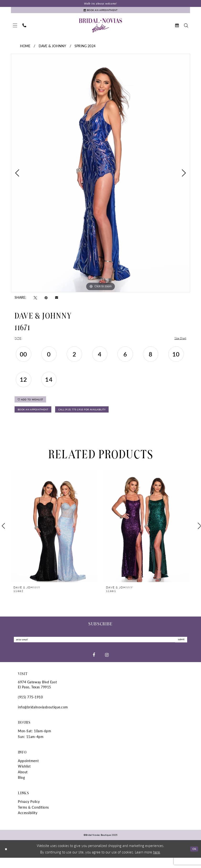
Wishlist (24, 776)
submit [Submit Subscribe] (179, 649)
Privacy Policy (29, 812)
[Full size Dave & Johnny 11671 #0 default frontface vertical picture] (100, 176)
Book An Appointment (38, 417)
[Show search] (186, 28)
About (23, 782)
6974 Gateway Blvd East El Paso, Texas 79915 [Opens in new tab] (37, 695)
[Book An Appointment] (100, 12)
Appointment (28, 771)
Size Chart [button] (179, 341)
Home (25, 49)
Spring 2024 (85, 49)
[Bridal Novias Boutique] (100, 28)
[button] (15, 28)
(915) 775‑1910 (30, 707)
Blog (21, 788)
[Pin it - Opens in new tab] (46, 300)
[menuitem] (15, 28)
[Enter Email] (100, 649)
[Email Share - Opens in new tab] (57, 300)
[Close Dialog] (7, 859)
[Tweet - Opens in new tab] (35, 300)
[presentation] (54, 535)
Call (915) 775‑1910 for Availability (101, 417)
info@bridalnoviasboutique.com (43, 717)
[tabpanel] (100, 176)
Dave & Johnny (52, 49)
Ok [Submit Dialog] (193, 859)
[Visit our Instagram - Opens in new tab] (107, 665)
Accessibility (28, 823)
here (156, 862)
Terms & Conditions (33, 817)
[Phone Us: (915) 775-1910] (24, 28)
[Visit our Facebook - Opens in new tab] (94, 665)
